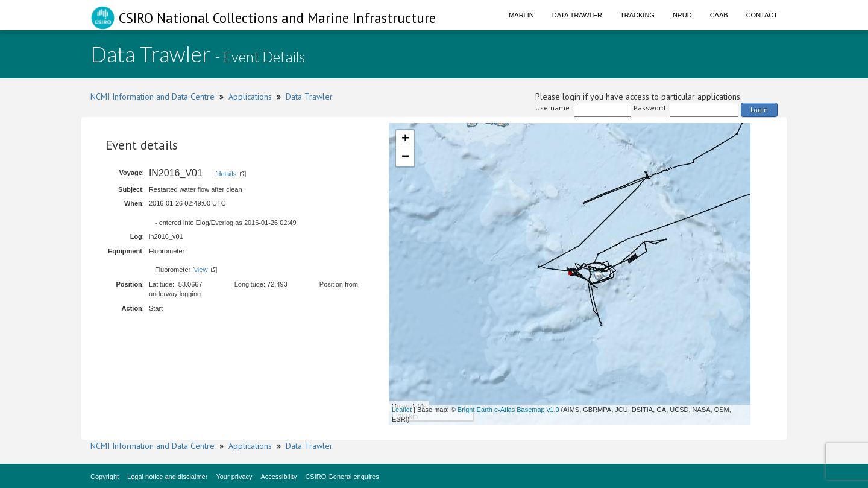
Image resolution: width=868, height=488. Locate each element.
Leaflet (402, 410)
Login (759, 109)
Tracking (637, 15)
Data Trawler (577, 15)
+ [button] (405, 139)
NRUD (682, 15)
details (227, 174)
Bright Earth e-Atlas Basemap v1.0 (508, 410)
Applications (250, 97)
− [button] (405, 157)
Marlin (521, 15)
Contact (762, 15)
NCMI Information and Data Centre (153, 97)
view (201, 270)
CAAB (719, 15)
